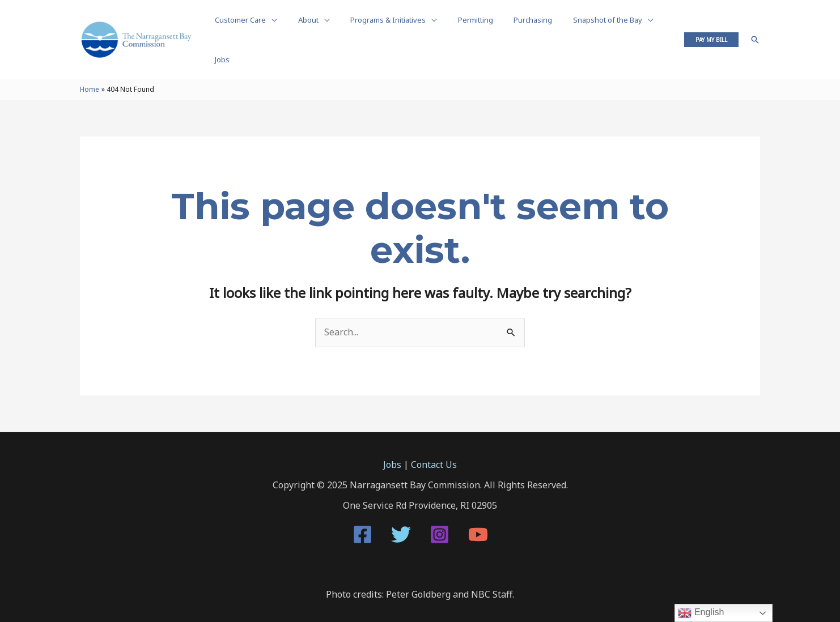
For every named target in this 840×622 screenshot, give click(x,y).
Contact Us (434, 442)
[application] (269, 28)
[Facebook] (362, 512)
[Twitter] (401, 512)
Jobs (392, 442)
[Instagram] (440, 512)
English (701, 613)
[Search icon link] (755, 28)
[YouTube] (478, 512)
